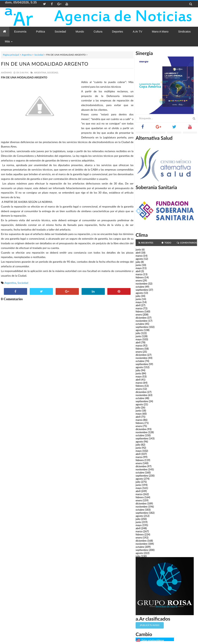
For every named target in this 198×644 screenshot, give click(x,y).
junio (138, 250)
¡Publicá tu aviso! (150, 625)
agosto (139, 259)
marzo (139, 256)
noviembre (142, 284)
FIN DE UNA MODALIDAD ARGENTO (45, 64)
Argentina (27, 55)
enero (139, 280)
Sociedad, (53, 72)
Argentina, (40, 72)
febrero (140, 277)
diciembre (141, 318)
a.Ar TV (137, 32)
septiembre (142, 290)
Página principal (11, 55)
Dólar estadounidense (153, 640)
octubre (140, 287)
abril (138, 253)
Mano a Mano (160, 32)
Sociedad (39, 55)
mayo (139, 268)
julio (138, 262)
